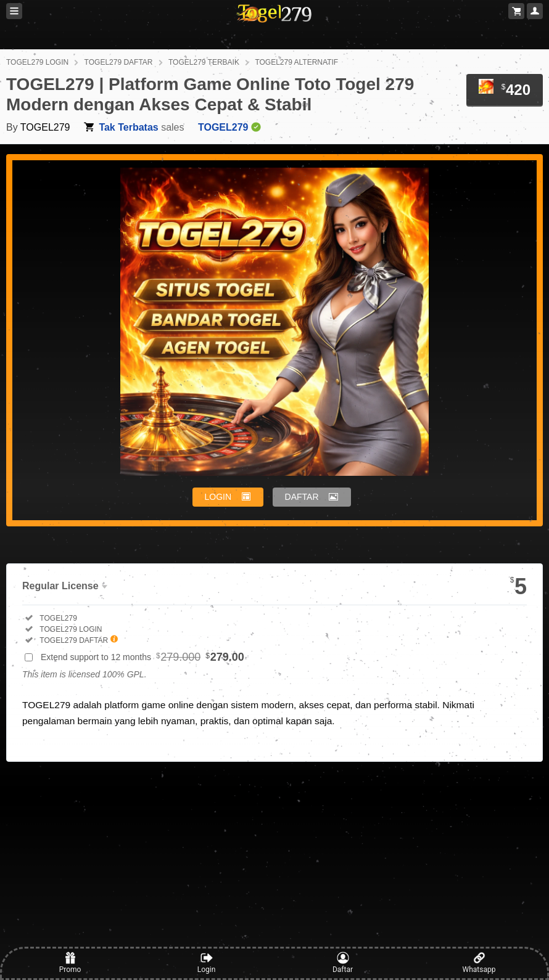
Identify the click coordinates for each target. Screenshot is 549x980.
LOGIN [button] (218, 497)
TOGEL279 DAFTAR (119, 62)
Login (207, 963)
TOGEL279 (45, 127)
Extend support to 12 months (142, 657)
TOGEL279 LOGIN (37, 62)
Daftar (343, 963)
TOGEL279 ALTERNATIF (296, 62)
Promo (70, 963)
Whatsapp (479, 963)
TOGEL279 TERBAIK (204, 62)
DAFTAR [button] (302, 497)
